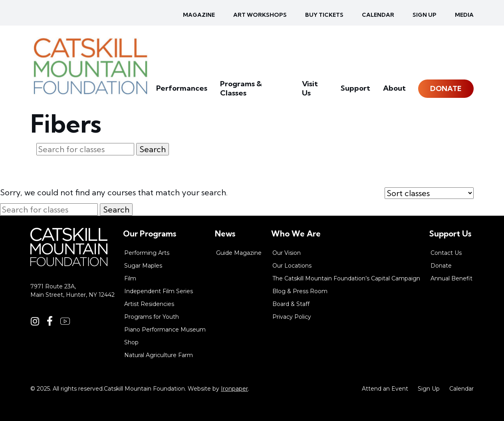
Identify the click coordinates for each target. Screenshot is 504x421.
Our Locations (292, 266)
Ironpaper (234, 389)
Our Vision (287, 253)
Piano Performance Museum (165, 330)
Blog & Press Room (300, 291)
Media (464, 15)
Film (130, 278)
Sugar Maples (143, 266)
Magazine (199, 15)
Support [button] (358, 94)
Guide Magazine (239, 253)
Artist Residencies (149, 304)
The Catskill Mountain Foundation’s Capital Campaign (346, 278)
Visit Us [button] (320, 94)
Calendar (378, 15)
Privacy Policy (292, 317)
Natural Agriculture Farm (159, 355)
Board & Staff (291, 304)
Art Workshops (260, 15)
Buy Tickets (324, 15)
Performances (194, 94)
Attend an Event (385, 389)
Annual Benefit (451, 278)
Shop (131, 342)
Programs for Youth (152, 317)
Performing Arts (147, 253)
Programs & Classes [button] (263, 94)
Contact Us (446, 253)
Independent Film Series (159, 291)
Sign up (425, 15)
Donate (446, 94)
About (395, 94)
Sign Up (429, 389)
